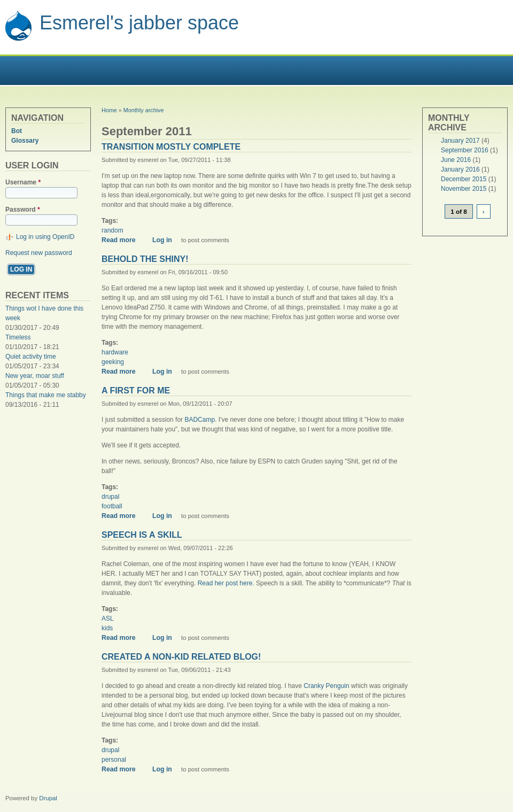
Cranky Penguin (326, 686)
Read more (122, 240)
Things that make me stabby (46, 395)
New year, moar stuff (35, 376)
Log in (162, 240)
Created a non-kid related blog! (181, 657)
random (112, 230)
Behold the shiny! (145, 259)
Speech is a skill (142, 535)
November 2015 (464, 189)
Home (109, 110)
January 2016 (460, 169)
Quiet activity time (31, 357)
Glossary (25, 141)
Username (23, 182)
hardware (115, 352)
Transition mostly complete (171, 147)
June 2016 (456, 160)
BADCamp (200, 420)
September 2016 (465, 150)
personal (114, 760)
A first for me (136, 390)
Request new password (39, 253)
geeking (113, 362)
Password (23, 210)
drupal (110, 497)
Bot (17, 131)
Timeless (18, 337)
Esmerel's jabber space (139, 23)
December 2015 (464, 179)
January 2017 (460, 141)
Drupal (48, 798)
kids (107, 628)
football (112, 506)
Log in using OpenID (45, 237)
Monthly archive (144, 110)
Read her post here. (226, 583)
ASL (108, 618)
